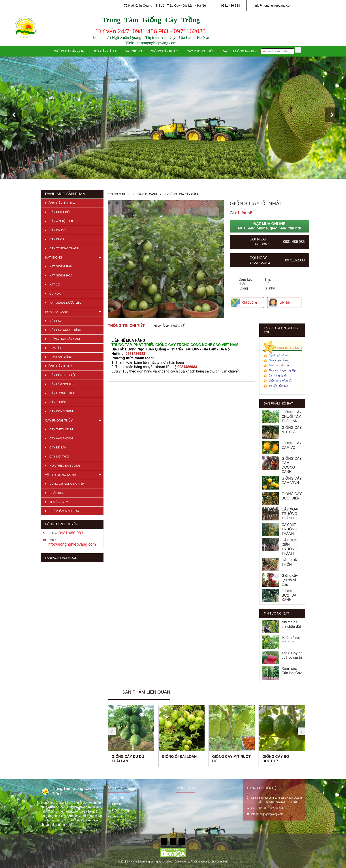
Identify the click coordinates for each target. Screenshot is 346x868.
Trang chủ (117, 194)
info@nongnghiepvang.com (273, 6)
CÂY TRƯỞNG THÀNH (64, 248)
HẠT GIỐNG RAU (61, 266)
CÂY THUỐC (58, 402)
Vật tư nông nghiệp (240, 51)
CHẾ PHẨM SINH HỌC (64, 511)
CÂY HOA (56, 321)
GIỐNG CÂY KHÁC (58, 366)
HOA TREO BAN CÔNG (65, 466)
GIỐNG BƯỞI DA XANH (289, 595)
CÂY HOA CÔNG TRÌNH (65, 330)
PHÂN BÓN (57, 493)
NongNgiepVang (140, 862)
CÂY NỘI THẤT (59, 457)
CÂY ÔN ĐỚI (58, 230)
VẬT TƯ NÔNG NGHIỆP (62, 475)
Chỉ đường (249, 303)
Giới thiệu (118, 798)
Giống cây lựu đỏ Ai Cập (290, 580)
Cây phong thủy (200, 51)
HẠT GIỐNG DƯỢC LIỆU (65, 303)
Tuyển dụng (120, 810)
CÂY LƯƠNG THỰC (62, 393)
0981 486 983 (231, 6)
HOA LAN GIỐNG (61, 357)
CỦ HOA (55, 294)
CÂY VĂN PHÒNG (61, 438)
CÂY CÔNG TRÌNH (62, 411)
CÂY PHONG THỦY (59, 420)
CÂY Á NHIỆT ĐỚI (61, 221)
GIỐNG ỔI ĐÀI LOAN (179, 757)
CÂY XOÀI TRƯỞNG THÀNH (290, 514)
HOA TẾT (55, 348)
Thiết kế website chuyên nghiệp (210, 862)
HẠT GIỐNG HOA (61, 275)
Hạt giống (134, 51)
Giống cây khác (164, 51)
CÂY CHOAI (57, 239)
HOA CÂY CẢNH (57, 312)
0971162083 (277, 808)
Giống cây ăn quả (69, 51)
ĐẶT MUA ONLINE (269, 226)
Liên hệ (285, 303)
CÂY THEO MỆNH (61, 429)
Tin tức (117, 804)
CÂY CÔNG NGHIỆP (63, 375)
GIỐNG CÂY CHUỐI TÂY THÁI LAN (292, 417)
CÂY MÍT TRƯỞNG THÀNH (289, 529)
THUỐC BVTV (59, 502)
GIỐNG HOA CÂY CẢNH (65, 339)
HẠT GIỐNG (54, 257)
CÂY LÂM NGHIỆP (61, 384)
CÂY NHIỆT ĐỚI (60, 212)
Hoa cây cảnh (104, 51)
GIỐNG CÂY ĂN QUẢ (60, 203)
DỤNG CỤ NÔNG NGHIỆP (67, 484)
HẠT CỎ (55, 285)
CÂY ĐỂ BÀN (58, 447)
